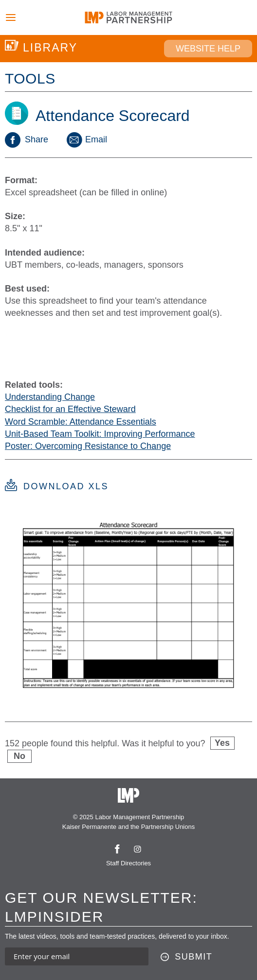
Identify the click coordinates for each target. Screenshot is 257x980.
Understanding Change (50, 397)
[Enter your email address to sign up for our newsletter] (77, 956)
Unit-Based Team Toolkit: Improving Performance (100, 434)
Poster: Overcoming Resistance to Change (88, 446)
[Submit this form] (187, 957)
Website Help (208, 49)
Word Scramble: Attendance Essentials (81, 422)
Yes (222, 743)
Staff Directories (128, 863)
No (19, 756)
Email (86, 139)
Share (27, 139)
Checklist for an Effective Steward (70, 409)
